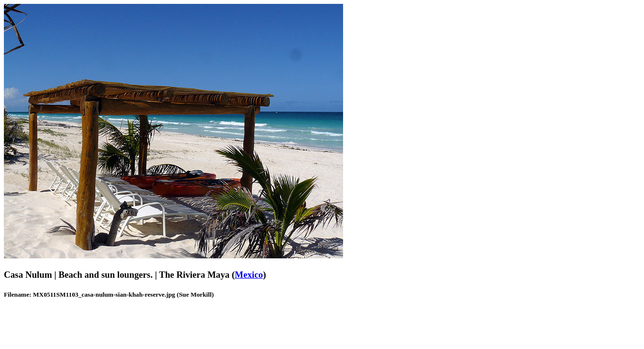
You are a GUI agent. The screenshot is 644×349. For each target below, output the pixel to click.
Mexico (249, 275)
